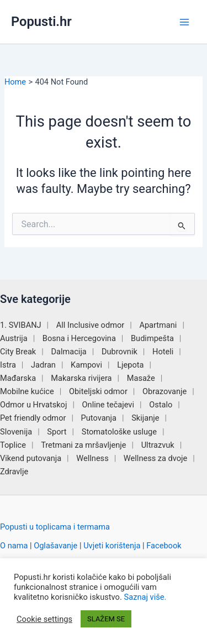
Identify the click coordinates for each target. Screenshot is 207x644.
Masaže (141, 378)
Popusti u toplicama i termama (55, 527)
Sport (57, 432)
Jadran (43, 365)
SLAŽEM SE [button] (106, 619)
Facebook (164, 546)
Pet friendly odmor (33, 418)
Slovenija (16, 432)
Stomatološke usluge (119, 432)
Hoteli (163, 352)
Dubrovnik (120, 352)
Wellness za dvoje (155, 458)
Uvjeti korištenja (112, 546)
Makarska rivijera (81, 378)
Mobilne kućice (27, 391)
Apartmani (158, 325)
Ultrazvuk (158, 445)
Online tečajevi (108, 405)
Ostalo (161, 405)
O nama (14, 546)
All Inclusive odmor (90, 325)
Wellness (92, 458)
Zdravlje (14, 472)
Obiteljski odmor (98, 391)
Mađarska (18, 378)
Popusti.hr (41, 22)
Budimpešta (152, 338)
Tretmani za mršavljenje (83, 445)
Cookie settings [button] (44, 619)
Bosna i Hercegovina (79, 338)
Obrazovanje (164, 391)
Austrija (14, 338)
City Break (18, 352)
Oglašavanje (55, 546)
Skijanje (145, 418)
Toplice (13, 445)
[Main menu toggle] (184, 22)
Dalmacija (68, 352)
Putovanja (99, 418)
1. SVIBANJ (21, 325)
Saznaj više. (145, 597)
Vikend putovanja (31, 458)
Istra (8, 365)
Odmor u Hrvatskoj (33, 405)
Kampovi (86, 365)
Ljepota (130, 365)
